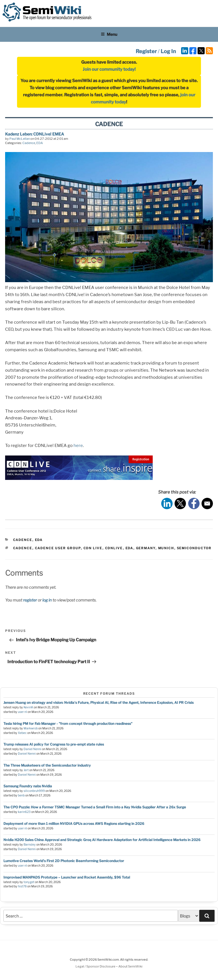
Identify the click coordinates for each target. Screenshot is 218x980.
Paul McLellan (20, 139)
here (78, 446)
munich (166, 548)
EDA (40, 143)
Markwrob (31, 728)
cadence (23, 548)
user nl (22, 712)
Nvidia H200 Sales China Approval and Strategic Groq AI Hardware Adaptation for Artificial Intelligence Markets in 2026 (102, 840)
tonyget (29, 882)
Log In (168, 51)
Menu (109, 34)
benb (21, 795)
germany (146, 548)
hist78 (22, 886)
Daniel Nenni (33, 749)
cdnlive (114, 548)
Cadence (29, 143)
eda (129, 548)
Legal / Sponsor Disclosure (96, 966)
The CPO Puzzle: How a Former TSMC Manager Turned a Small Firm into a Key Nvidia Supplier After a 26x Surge (95, 807)
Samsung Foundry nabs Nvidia (28, 786)
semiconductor (194, 548)
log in (47, 600)
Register (146, 51)
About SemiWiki (130, 966)
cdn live (93, 548)
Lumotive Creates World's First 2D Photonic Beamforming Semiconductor (64, 861)
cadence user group (58, 548)
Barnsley (30, 845)
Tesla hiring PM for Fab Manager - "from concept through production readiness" (68, 724)
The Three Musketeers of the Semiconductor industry (47, 765)
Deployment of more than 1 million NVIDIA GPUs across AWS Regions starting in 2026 (74, 824)
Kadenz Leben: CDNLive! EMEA (35, 134)
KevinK (28, 707)
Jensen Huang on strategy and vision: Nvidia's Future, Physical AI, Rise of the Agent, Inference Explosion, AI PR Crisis (98, 703)
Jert (26, 770)
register (30, 600)
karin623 (24, 812)
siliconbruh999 (34, 791)
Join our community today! (109, 69)
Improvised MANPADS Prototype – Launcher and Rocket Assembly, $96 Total (67, 877)
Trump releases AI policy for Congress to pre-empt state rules (54, 744)
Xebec (22, 733)
